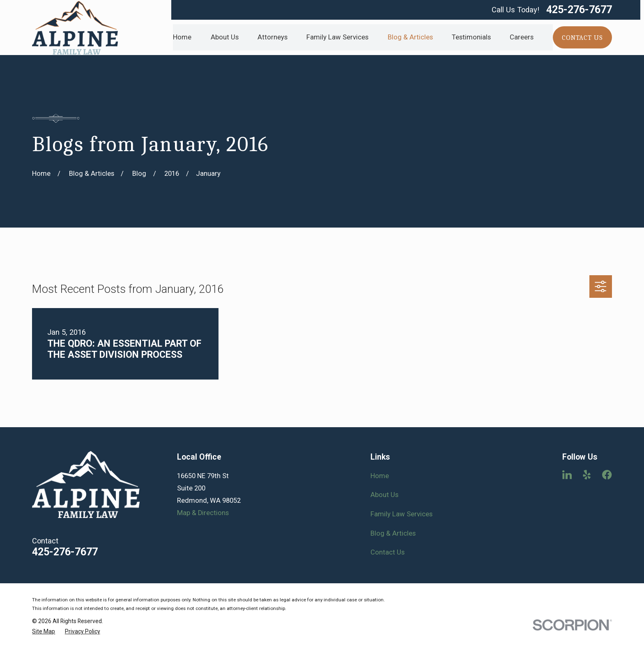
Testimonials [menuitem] (471, 37)
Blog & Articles (393, 533)
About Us (384, 495)
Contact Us (388, 552)
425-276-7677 (579, 10)
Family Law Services (401, 514)
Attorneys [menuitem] (273, 37)
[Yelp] (587, 475)
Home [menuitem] (182, 37)
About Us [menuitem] (225, 37)
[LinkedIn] (567, 475)
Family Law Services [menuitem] (337, 37)
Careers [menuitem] (522, 37)
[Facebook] (607, 475)
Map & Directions (203, 513)
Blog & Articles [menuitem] (410, 37)
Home (380, 476)
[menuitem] (44, 632)
